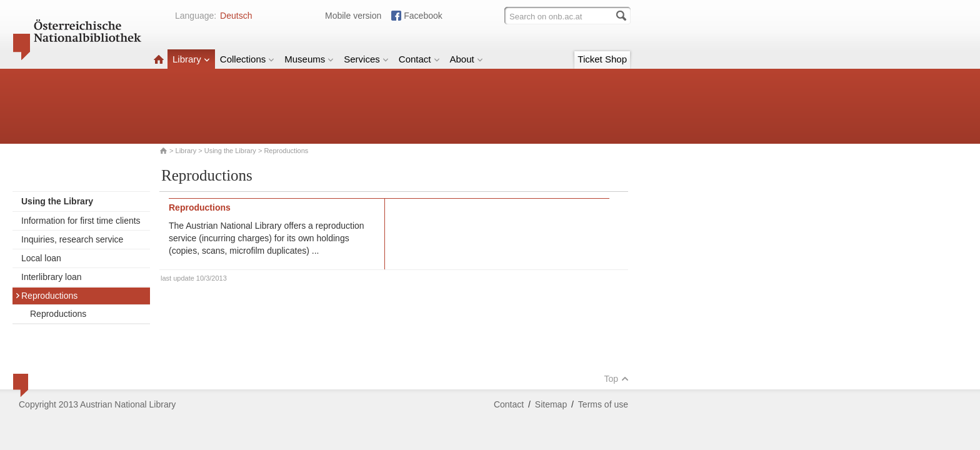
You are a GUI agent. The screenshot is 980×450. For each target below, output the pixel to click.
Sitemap (551, 404)
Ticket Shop (602, 59)
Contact (419, 59)
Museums (309, 59)
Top (616, 379)
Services (366, 59)
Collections (247, 59)
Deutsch (236, 16)
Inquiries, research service (72, 239)
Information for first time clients (81, 221)
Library (191, 59)
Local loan (41, 258)
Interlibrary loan (52, 277)
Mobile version (353, 16)
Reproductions (46, 296)
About (467, 59)
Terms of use (603, 404)
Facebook (423, 16)
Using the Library (230, 151)
